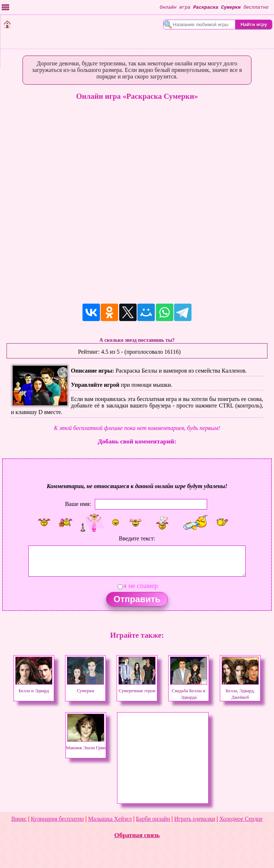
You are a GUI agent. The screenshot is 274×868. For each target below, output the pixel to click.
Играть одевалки (195, 819)
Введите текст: (137, 538)
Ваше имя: (78, 504)
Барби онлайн (153, 819)
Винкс (19, 819)
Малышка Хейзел (110, 819)
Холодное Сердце (241, 819)
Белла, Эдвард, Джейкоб (240, 691)
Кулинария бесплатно (57, 819)
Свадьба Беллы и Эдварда (189, 691)
